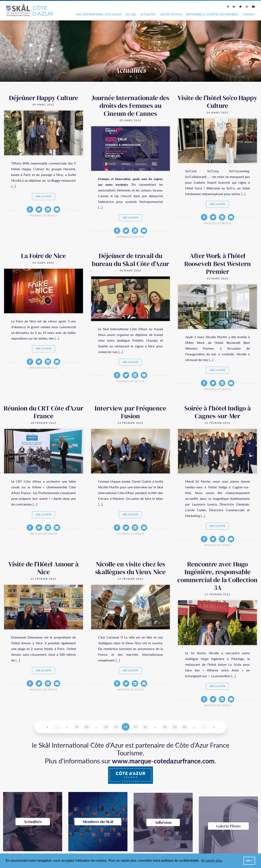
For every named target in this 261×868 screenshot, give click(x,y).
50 (175, 727)
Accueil (131, 14)
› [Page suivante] (204, 727)
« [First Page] (47, 727)
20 (86, 727)
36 (145, 727)
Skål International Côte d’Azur (98, 14)
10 (77, 727)
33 (116, 727)
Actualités (148, 14)
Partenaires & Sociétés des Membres (212, 14)
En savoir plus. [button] (212, 861)
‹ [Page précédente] (57, 727)
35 (135, 727)
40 (165, 727)
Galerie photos (171, 14)
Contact (249, 14)
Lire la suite (44, 196)
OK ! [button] (249, 861)
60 (184, 727)
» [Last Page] (214, 727)
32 (106, 727)
